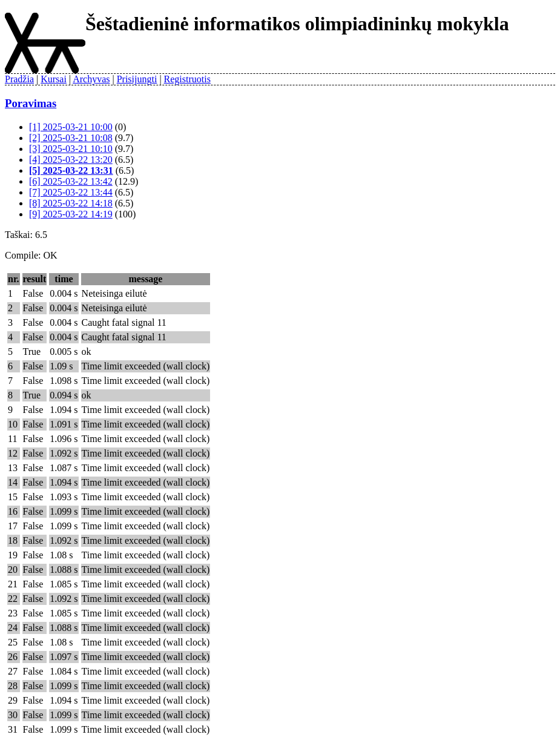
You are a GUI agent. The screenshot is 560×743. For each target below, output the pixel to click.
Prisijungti (137, 79)
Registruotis (187, 79)
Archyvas (91, 79)
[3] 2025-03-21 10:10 (71, 149)
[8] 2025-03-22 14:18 (71, 203)
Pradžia (19, 79)
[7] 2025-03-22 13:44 (71, 192)
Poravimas (31, 103)
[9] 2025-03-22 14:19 (71, 214)
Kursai (54, 79)
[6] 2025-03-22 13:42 (71, 181)
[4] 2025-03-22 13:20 (71, 160)
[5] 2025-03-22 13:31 (71, 170)
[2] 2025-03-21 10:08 (71, 138)
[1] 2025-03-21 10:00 (71, 127)
